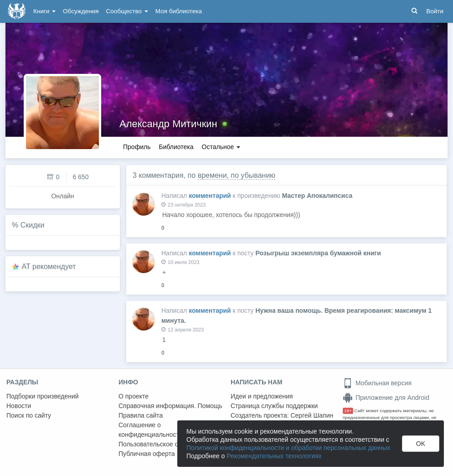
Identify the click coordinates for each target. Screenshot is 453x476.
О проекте (134, 396)
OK (421, 444)
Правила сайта (141, 415)
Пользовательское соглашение (165, 444)
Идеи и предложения (262, 396)
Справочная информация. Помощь (170, 406)
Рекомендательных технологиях (274, 456)
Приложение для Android (386, 398)
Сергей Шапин (312, 415)
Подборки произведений (43, 396)
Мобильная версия (377, 383)
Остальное (221, 147)
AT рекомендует (49, 266)
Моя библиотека (179, 11)
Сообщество (127, 11)
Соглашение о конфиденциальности (151, 430)
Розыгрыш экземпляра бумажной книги (318, 253)
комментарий (210, 196)
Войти (435, 11)
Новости (19, 406)
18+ (348, 411)
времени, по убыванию (237, 175)
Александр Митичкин (168, 124)
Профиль (137, 147)
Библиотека (176, 147)
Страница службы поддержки (274, 406)
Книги (44, 11)
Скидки (33, 225)
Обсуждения (81, 11)
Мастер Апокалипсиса (317, 196)
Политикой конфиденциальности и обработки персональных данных (288, 448)
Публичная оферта (147, 454)
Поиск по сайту (29, 415)
